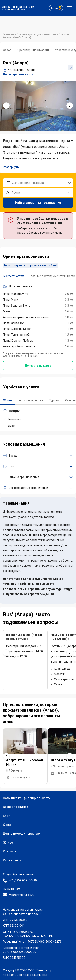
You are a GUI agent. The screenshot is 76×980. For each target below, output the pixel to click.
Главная (9, 34)
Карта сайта (12, 860)
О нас (7, 825)
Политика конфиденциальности (27, 798)
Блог (6, 816)
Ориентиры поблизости (33, 50)
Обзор (7, 50)
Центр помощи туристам (22, 834)
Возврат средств (16, 807)
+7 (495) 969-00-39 (20, 880)
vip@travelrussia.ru (19, 895)
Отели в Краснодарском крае (36, 34)
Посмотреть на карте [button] (18, 74)
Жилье (8, 842)
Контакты (10, 851)
